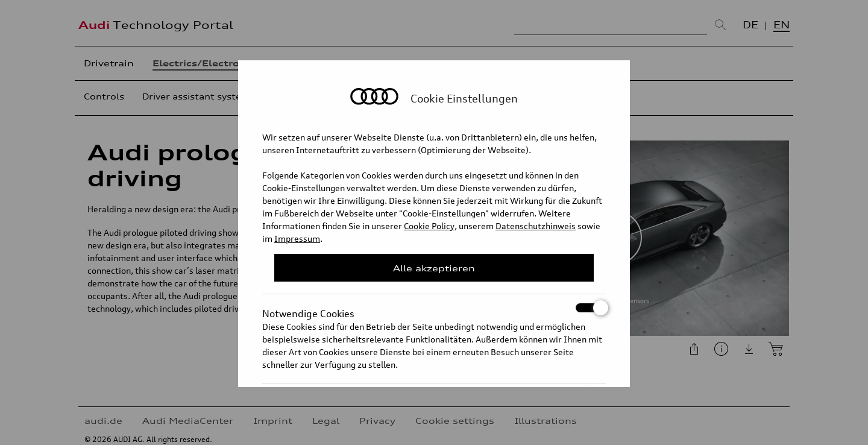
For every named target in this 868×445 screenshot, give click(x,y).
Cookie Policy (429, 226)
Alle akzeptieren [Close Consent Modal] (434, 268)
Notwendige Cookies (434, 308)
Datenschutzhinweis (536, 226)
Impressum (297, 238)
